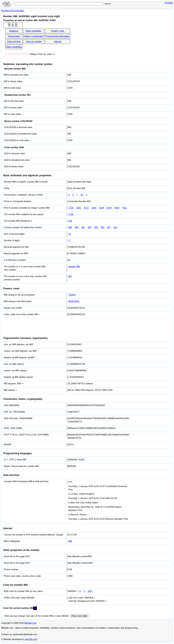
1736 (71, 208)
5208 (102, 208)
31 (82, 195)
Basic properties (34, 31)
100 (89, 591)
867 (70, 276)
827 (109, 227)
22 (70, 234)
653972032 (74, 301)
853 (90, 227)
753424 (72, 295)
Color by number (34, 42)
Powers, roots (58, 31)
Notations (14, 31)
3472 (86, 208)
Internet (58, 42)
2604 (78, 208)
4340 (94, 208)
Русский (169, 3)
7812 (125, 208)
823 (115, 227)
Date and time (14, 42)
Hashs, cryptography (34, 36)
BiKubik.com (30, 623)
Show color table (79, 616)
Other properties (14, 47)
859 (77, 227)
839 (96, 227)
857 (83, 227)
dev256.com (31, 639)
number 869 (74, 267)
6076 (109, 208)
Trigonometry (14, 36)
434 (70, 221)
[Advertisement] (95, 39)
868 (70, 541)
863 (70, 227)
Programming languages (58, 36)
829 (103, 227)
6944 (117, 208)
